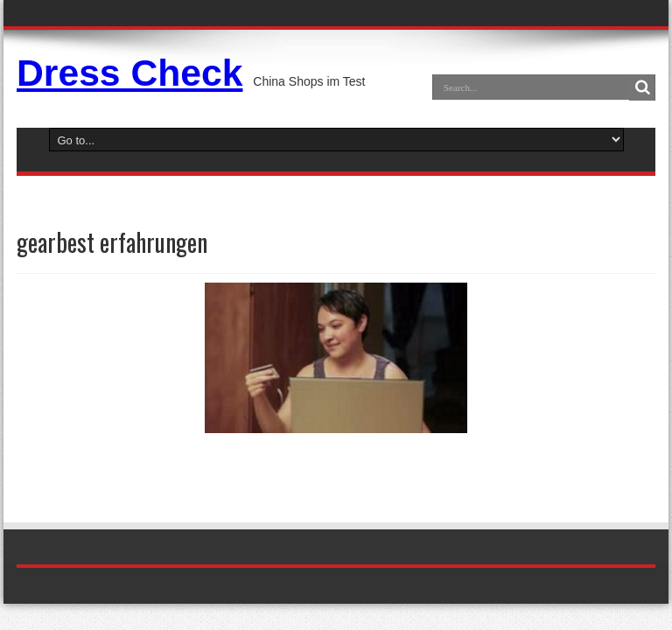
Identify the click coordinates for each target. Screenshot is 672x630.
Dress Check (129, 73)
